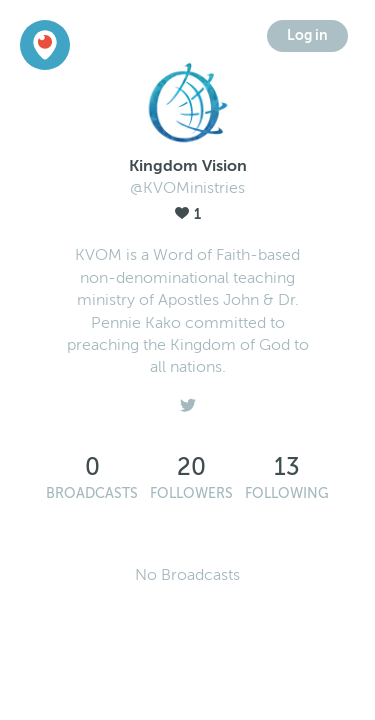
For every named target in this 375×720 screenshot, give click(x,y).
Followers (191, 493)
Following (287, 493)
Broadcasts (92, 493)
